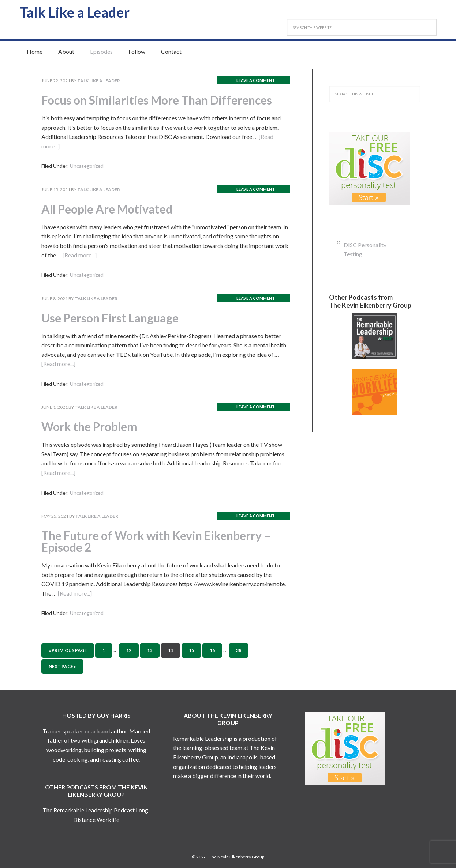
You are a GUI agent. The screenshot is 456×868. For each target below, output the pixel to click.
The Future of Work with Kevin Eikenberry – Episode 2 (156, 541)
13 (150, 650)
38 (239, 650)
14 (171, 650)
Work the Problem (89, 427)
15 (191, 650)
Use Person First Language (110, 318)
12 (129, 650)
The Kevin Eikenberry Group (237, 857)
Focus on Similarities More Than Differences (157, 100)
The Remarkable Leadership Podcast (89, 810)
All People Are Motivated (107, 209)
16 (212, 650)
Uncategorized (87, 166)
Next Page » (62, 666)
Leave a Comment (256, 80)
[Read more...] (80, 255)
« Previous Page (68, 650)
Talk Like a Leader (74, 12)
